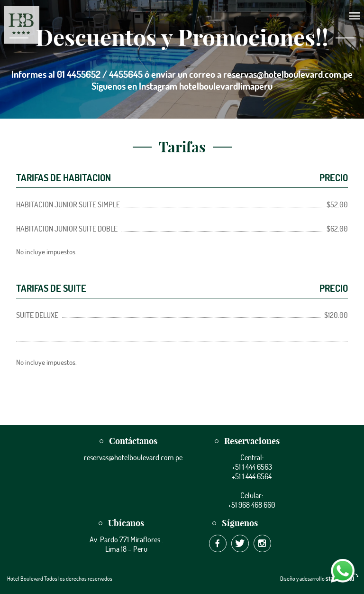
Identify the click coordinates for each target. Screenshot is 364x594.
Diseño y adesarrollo (318, 579)
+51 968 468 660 (252, 505)
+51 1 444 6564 (252, 476)
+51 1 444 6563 (252, 467)
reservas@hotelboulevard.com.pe (133, 457)
